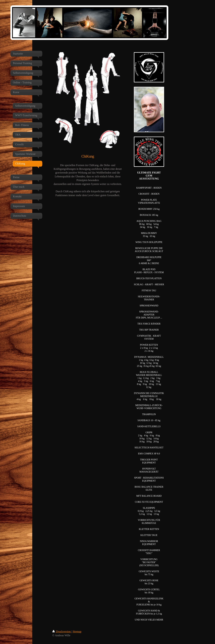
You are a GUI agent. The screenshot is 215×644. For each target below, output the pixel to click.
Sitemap (77, 631)
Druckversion (62, 631)
